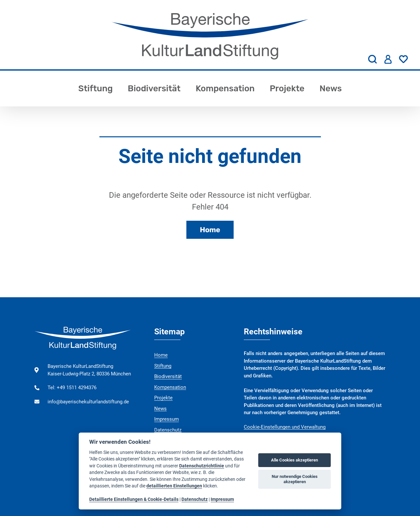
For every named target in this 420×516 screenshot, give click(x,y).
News (331, 89)
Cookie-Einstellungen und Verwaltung (285, 427)
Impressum (167, 419)
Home (210, 230)
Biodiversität (154, 89)
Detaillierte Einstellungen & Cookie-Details (134, 499)
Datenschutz (168, 430)
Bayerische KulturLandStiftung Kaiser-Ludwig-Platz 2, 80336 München (89, 370)
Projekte (287, 89)
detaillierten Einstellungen (174, 486)
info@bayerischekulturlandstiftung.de (88, 402)
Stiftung (95, 89)
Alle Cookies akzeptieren (294, 460)
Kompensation (225, 89)
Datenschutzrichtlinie (202, 466)
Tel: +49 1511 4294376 (72, 388)
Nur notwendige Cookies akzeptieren (295, 479)
